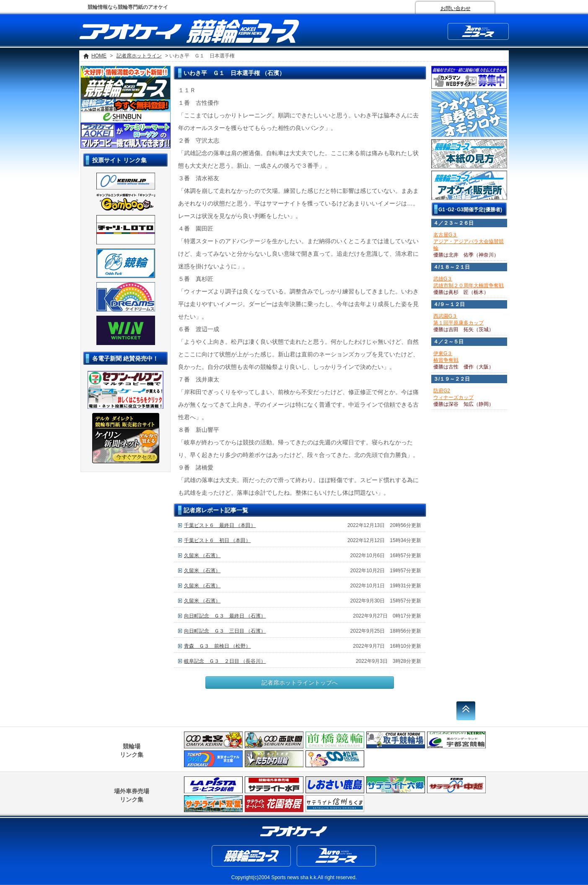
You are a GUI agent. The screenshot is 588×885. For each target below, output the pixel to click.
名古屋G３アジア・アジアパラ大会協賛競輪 (469, 241)
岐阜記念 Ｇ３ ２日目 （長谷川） (225, 661)
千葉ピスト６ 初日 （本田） (217, 540)
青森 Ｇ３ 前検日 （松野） (217, 646)
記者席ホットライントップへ (300, 683)
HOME (99, 56)
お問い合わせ (456, 8)
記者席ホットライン (139, 56)
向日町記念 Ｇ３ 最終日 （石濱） (225, 616)
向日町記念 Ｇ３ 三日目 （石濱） (225, 631)
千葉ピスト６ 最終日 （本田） (220, 525)
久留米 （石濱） (202, 555)
